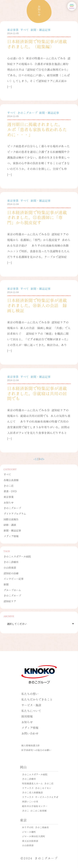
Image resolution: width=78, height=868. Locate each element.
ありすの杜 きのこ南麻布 (35, 827)
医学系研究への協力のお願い (36, 750)
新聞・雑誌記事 (12, 530)
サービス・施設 (31, 705)
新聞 (6, 584)
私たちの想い (30, 694)
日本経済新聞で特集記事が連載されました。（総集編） (37, 44)
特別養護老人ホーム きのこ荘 (38, 783)
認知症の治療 (11, 573)
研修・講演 (10, 525)
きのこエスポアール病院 (17, 556)
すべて (7, 474)
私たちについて (31, 711)
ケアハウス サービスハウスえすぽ (40, 797)
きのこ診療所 (11, 562)
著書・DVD (10, 491)
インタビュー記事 (14, 579)
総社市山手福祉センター (35, 806)
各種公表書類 (11, 480)
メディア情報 (11, 536)
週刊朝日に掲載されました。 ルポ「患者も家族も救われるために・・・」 (37, 129)
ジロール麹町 (29, 832)
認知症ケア (10, 601)
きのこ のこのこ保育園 (34, 811)
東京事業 (9, 497)
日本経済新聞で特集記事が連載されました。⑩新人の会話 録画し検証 (37, 305)
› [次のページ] (44, 459)
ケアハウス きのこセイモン (37, 788)
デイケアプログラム (15, 513)
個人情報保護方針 (31, 745)
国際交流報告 (11, 519)
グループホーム (12, 590)
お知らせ (9, 502)
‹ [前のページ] (34, 459)
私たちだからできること (37, 699)
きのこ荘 (9, 486)
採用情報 (27, 716)
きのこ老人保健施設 (32, 792)
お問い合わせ (30, 733)
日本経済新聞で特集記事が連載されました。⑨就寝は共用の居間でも (37, 393)
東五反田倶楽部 (30, 841)
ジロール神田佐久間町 (34, 836)
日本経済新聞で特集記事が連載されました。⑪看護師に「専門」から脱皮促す (37, 217)
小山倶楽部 (10, 567)
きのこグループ (12, 508)
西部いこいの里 (30, 801)
